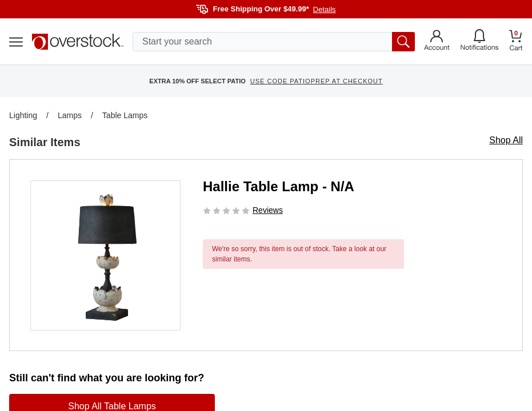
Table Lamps (125, 115)
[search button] (403, 42)
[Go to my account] (437, 42)
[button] (105, 255)
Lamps (70, 115)
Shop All (506, 140)
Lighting (23, 115)
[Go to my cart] (516, 42)
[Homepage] (78, 42)
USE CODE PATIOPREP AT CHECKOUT (317, 81)
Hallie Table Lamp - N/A (279, 186)
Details (325, 9)
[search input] (274, 42)
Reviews (268, 210)
